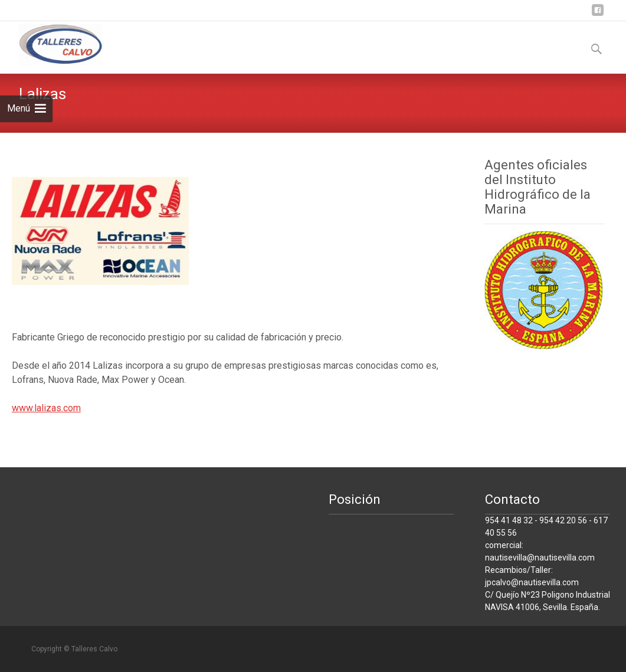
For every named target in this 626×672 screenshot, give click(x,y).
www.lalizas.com (46, 408)
